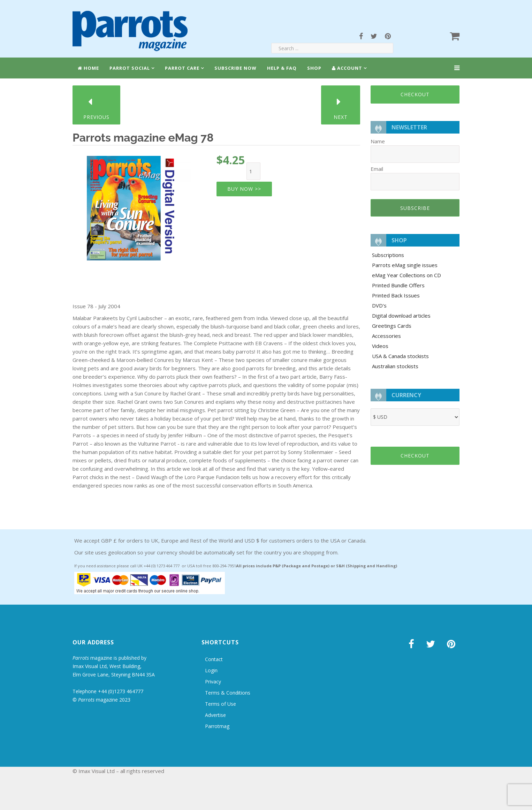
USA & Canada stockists (400, 356)
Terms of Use (221, 704)
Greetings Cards (392, 326)
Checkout (415, 94)
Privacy (213, 682)
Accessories (386, 336)
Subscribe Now (235, 68)
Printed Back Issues (396, 295)
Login (211, 670)
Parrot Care (182, 68)
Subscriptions (388, 255)
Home (88, 68)
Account (347, 68)
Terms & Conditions (228, 693)
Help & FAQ (282, 68)
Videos (380, 346)
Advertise (215, 715)
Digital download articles (401, 316)
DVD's (379, 305)
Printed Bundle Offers (398, 285)
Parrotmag (217, 726)
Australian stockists (395, 366)
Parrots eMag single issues (405, 265)
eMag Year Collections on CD (406, 275)
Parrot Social (130, 68)
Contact (214, 659)
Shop (314, 68)
